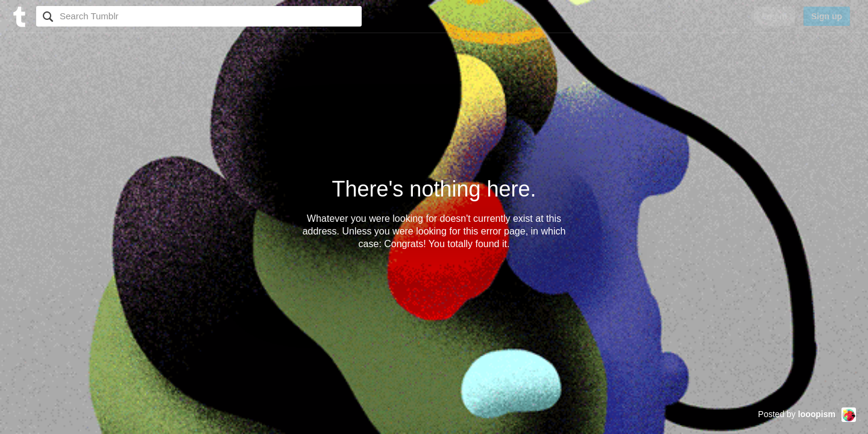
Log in (775, 16)
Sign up (827, 16)
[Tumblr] (18, 15)
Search (46, 16)
